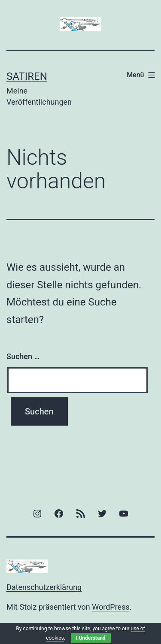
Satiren (27, 76)
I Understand (91, 638)
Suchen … (23, 356)
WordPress (111, 607)
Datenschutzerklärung (44, 587)
